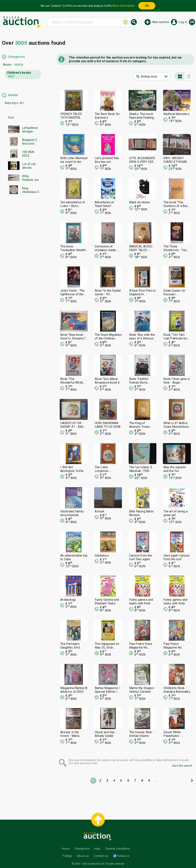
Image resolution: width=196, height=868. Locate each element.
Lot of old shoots (29, 166)
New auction (161, 22)
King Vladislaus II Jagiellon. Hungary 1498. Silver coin (31, 190)
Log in (183, 22)
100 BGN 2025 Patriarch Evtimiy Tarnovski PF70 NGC (29, 154)
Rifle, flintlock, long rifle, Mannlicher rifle (31, 178)
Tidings (67, 856)
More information (123, 6)
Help (97, 849)
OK (147, 6)
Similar (13, 95)
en (192, 22)
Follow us (123, 856)
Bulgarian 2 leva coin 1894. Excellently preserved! (30, 142)
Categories (16, 57)
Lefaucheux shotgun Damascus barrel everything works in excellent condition (30, 130)
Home (66, 849)
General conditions (118, 849)
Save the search (182, 766)
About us (83, 856)
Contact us (101, 856)
